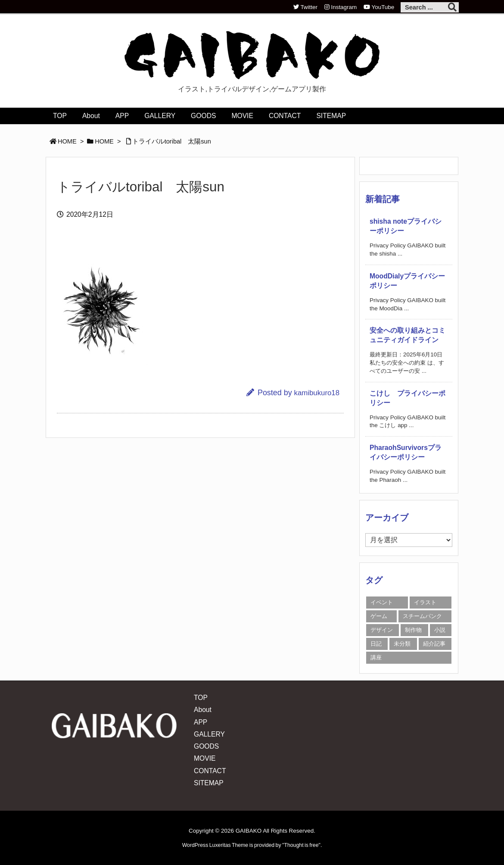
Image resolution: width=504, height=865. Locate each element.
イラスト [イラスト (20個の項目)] (425, 602)
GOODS (206, 746)
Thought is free (301, 845)
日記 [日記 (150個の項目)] (376, 644)
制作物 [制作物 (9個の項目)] (413, 630)
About (203, 710)
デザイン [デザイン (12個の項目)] (382, 630)
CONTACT (210, 771)
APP (201, 722)
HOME (67, 141)
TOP (201, 698)
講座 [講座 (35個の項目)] (376, 657)
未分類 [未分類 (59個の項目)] (402, 644)
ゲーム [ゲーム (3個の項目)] (379, 616)
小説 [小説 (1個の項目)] (440, 630)
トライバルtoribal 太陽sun (172, 141)
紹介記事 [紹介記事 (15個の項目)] (434, 644)
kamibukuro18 (317, 393)
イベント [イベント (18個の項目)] (382, 602)
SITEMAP (209, 783)
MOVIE (205, 758)
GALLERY (209, 734)
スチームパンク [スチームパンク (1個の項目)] (422, 616)
